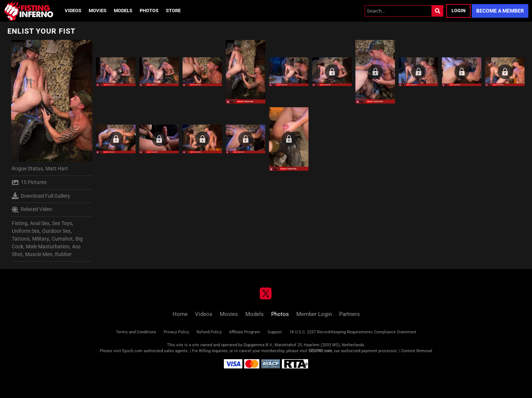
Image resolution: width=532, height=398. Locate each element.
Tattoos (21, 239)
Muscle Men (39, 254)
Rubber (63, 254)
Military (41, 239)
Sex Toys (62, 223)
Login (458, 11)
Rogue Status (27, 169)
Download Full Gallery (41, 196)
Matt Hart (57, 169)
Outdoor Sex (56, 231)
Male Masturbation (48, 246)
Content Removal (417, 351)
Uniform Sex (26, 231)
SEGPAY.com (320, 351)
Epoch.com (132, 351)
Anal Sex (40, 223)
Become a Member (500, 11)
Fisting (20, 223)
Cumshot (62, 239)
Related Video (32, 210)
